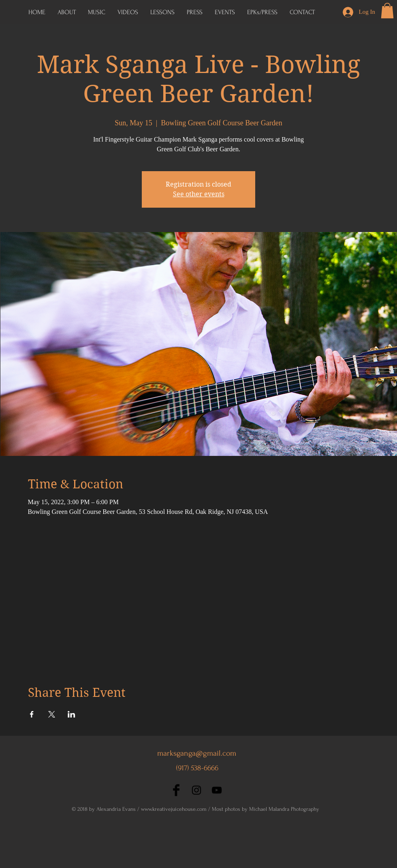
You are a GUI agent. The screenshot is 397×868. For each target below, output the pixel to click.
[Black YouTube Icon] (217, 790)
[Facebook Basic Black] (176, 790)
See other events (199, 194)
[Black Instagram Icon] (196, 790)
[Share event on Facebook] (32, 714)
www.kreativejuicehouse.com (174, 809)
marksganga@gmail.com (197, 753)
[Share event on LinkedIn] (72, 714)
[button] (262, 12)
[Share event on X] (52, 714)
